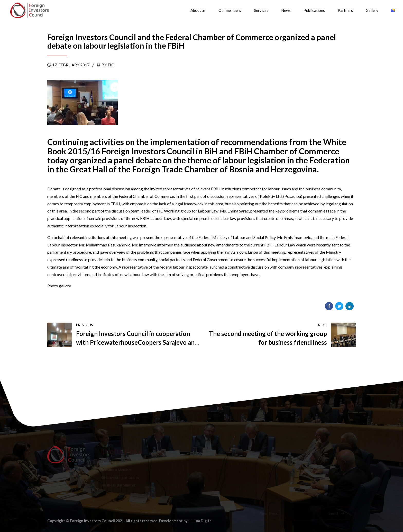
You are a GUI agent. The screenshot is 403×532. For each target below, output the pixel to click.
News (286, 10)
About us (198, 10)
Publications (314, 10)
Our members (230, 10)
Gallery (372, 10)
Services (261, 10)
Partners (345, 10)
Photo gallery (59, 286)
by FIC (108, 65)
